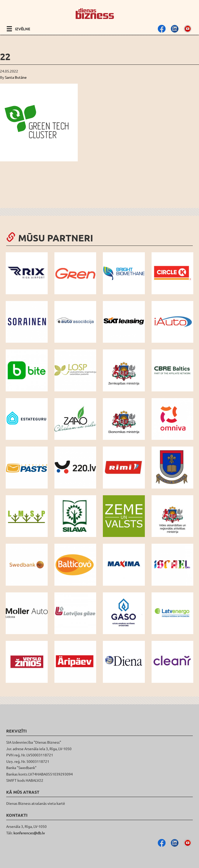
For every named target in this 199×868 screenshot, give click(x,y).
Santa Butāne (16, 77)
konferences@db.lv (29, 833)
